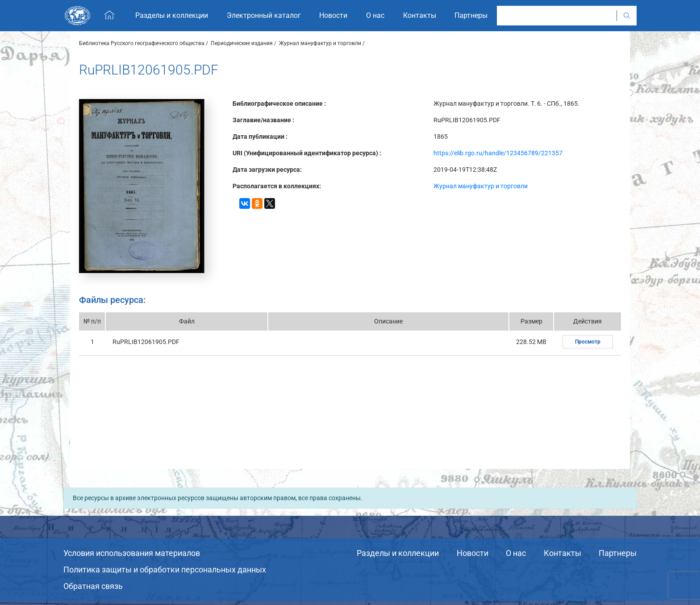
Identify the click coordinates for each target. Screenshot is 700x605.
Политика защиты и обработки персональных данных (165, 570)
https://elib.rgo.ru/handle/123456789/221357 (498, 153)
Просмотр (588, 342)
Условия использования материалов (132, 553)
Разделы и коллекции (398, 553)
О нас (516, 553)
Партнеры (618, 553)
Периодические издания (242, 43)
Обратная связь (93, 586)
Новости (473, 553)
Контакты (562, 553)
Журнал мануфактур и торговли (320, 43)
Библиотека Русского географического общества (142, 43)
